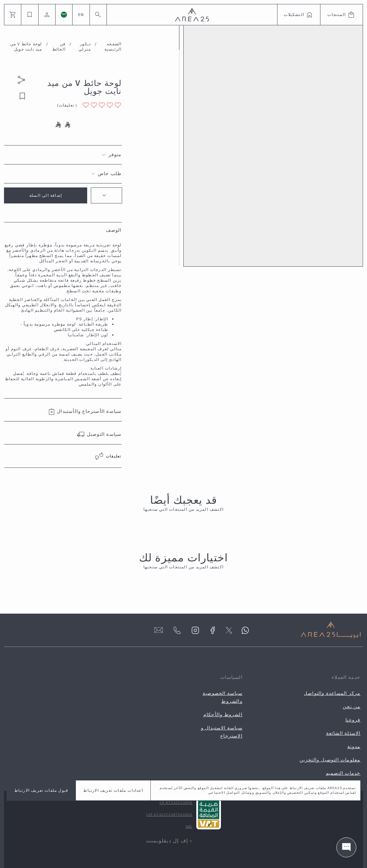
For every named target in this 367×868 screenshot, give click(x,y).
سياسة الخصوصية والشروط (223, 697)
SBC (189, 827)
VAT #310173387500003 (169, 815)
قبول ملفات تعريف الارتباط (41, 790)
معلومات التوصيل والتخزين (330, 760)
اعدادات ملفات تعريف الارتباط (113, 790)
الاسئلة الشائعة (343, 733)
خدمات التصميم (343, 773)
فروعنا (353, 720)
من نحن (352, 707)
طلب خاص (110, 173)
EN (81, 14)
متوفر (115, 154)
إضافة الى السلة (46, 195)
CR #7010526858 (176, 803)
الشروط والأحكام (223, 715)
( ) (67, 105)
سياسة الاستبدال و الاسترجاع (222, 732)
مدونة (354, 746)
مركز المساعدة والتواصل (332, 693)
